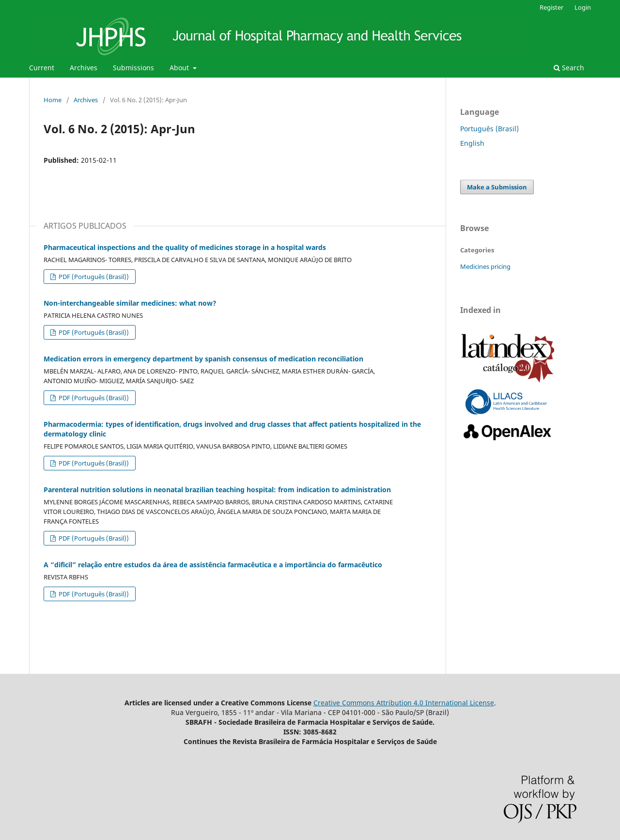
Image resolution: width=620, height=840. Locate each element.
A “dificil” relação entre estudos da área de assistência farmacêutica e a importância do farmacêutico (213, 565)
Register (551, 7)
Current (42, 68)
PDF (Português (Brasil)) (93, 277)
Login (583, 7)
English (472, 143)
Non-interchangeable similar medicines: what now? (130, 303)
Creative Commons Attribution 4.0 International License (404, 703)
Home (53, 100)
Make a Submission (497, 187)
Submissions (133, 68)
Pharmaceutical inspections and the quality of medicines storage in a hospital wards (185, 247)
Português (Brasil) (489, 129)
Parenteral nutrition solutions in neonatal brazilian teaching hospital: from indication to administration (217, 490)
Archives (84, 68)
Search (569, 68)
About (180, 68)
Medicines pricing (485, 266)
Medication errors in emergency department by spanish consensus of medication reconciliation (203, 359)
